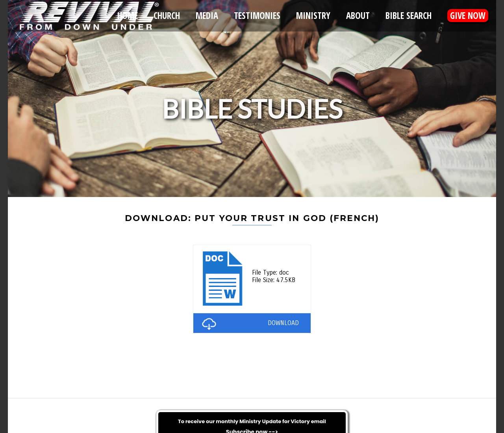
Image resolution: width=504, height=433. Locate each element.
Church (167, 16)
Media (207, 16)
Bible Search (409, 16)
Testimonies (257, 16)
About (358, 16)
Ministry (313, 16)
